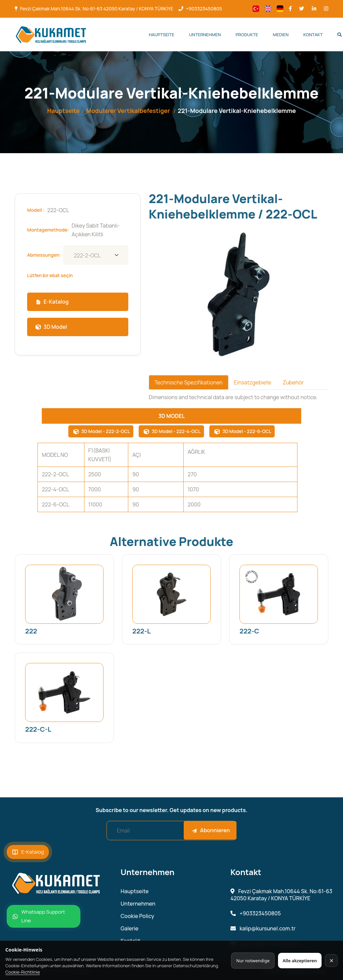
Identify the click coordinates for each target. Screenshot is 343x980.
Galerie (129, 929)
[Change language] (256, 9)
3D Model (51, 327)
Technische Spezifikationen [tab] (189, 382)
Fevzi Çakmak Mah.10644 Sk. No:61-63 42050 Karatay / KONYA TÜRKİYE (97, 9)
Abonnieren (211, 830)
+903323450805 (204, 9)
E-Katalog (52, 302)
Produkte (247, 35)
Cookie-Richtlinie (23, 972)
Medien (281, 35)
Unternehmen (205, 35)
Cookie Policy (137, 916)
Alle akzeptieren (300, 961)
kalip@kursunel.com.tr (263, 929)
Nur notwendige (253, 961)
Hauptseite (161, 35)
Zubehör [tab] (293, 382)
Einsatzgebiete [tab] (253, 382)
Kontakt (313, 35)
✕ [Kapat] (331, 961)
